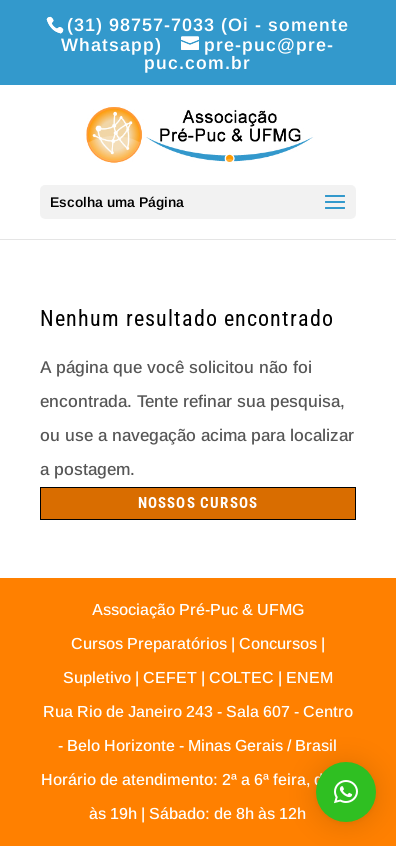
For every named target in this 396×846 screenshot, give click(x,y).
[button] (346, 792)
